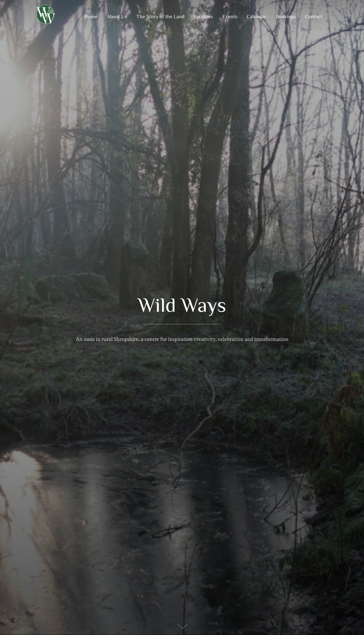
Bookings (286, 16)
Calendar (256, 16)
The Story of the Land (160, 16)
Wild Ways (182, 304)
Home (91, 16)
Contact (314, 16)
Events (230, 16)
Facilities (203, 16)
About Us (117, 16)
